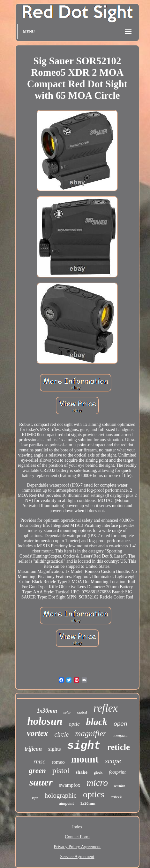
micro (97, 783)
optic (74, 724)
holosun (45, 721)
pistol (61, 770)
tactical (82, 712)
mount (85, 759)
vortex (37, 733)
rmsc (39, 761)
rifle (35, 798)
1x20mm (88, 803)
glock (98, 772)
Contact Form (77, 837)
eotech (117, 797)
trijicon (33, 749)
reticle (119, 747)
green (37, 771)
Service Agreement (77, 857)
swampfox (70, 785)
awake (120, 785)
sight (84, 746)
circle (61, 734)
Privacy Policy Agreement (77, 847)
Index (77, 827)
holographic (61, 795)
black (97, 722)
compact (120, 735)
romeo (58, 762)
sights (55, 749)
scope (113, 761)
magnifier (90, 734)
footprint (117, 772)
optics (94, 794)
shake (82, 772)
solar (67, 712)
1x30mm (47, 711)
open (120, 724)
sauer (41, 782)
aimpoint (66, 803)
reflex (106, 708)
